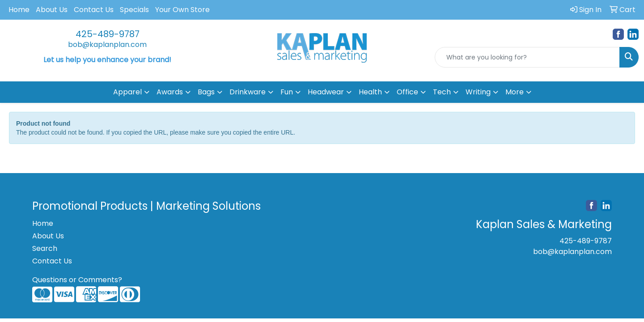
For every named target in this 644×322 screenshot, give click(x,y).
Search (45, 248)
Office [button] (407, 92)
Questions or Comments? (77, 280)
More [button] (515, 92)
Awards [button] (170, 92)
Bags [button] (206, 92)
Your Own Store (182, 10)
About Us (52, 10)
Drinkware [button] (248, 92)
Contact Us (94, 10)
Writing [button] (478, 92)
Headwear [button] (326, 92)
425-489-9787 (108, 34)
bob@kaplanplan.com (107, 44)
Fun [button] (287, 92)
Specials (134, 10)
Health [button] (370, 92)
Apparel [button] (127, 92)
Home (19, 10)
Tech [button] (442, 92)
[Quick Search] (527, 57)
